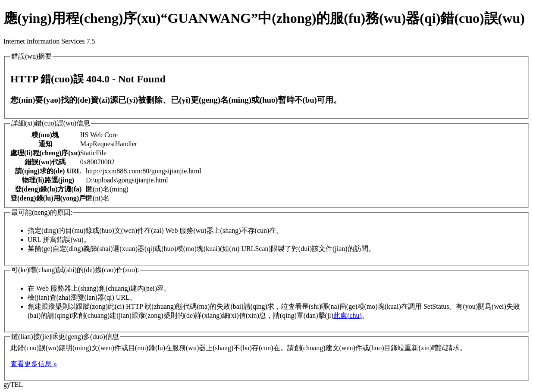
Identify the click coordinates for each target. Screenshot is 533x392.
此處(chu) (348, 315)
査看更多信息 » (34, 364)
